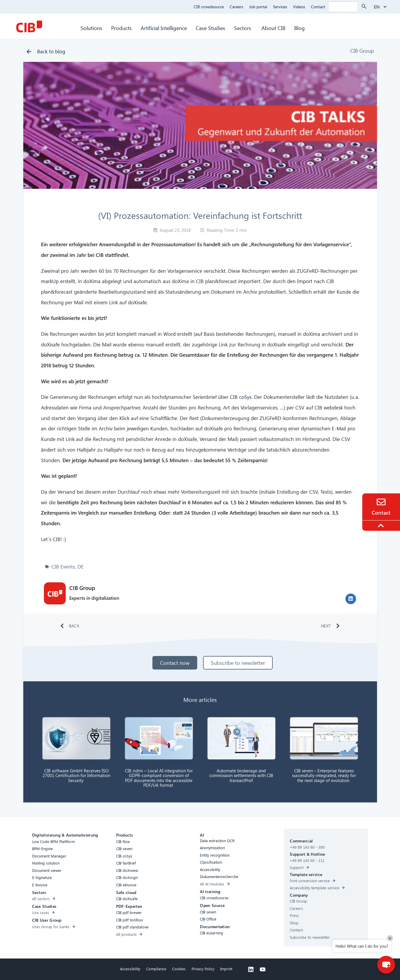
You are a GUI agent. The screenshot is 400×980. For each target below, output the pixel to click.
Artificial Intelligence (164, 28)
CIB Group (362, 51)
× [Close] (390, 938)
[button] (351, 599)
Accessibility (130, 969)
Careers (236, 7)
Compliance (156, 969)
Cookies (179, 969)
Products (121, 28)
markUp (50, 281)
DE (81, 567)
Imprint (226, 969)
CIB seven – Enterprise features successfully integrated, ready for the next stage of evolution (324, 775)
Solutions (91, 28)
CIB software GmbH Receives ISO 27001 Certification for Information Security (76, 775)
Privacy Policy (203, 969)
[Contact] (381, 502)
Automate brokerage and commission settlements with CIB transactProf (241, 775)
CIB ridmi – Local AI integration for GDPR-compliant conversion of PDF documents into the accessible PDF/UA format (159, 778)
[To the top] (382, 525)
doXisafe (137, 302)
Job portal (258, 7)
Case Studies (210, 28)
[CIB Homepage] (29, 27)
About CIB (273, 28)
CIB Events (63, 567)
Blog (299, 28)
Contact (318, 7)
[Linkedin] (251, 969)
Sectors (243, 28)
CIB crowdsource (209, 7)
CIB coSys (241, 397)
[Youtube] (263, 969)
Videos (299, 7)
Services (280, 7)
